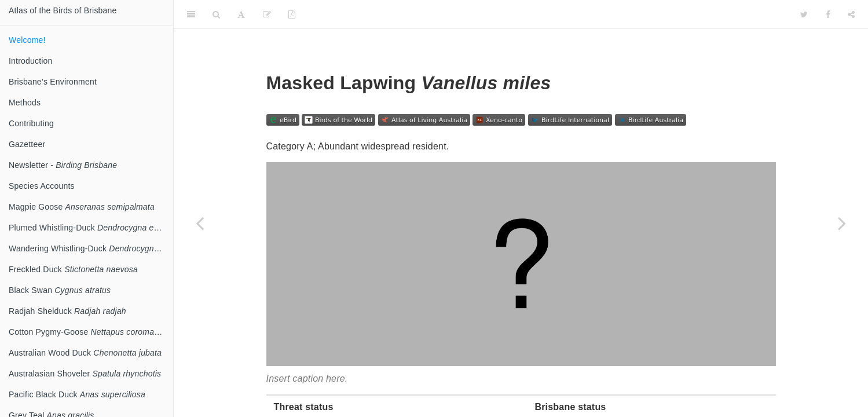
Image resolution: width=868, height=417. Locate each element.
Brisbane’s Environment (53, 82)
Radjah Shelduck (67, 311)
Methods (25, 103)
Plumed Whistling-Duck (90, 228)
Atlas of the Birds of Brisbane (63, 10)
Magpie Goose (82, 207)
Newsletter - (63, 165)
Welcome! (27, 40)
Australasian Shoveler (85, 374)
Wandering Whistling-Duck (91, 248)
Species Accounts (42, 186)
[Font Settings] (241, 14)
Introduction (31, 61)
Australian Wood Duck (85, 353)
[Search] (216, 14)
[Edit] (267, 14)
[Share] (851, 14)
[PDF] (292, 14)
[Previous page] (200, 223)
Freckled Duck (73, 269)
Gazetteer (27, 144)
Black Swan (60, 290)
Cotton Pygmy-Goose (91, 332)
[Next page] (842, 223)
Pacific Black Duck (77, 394)
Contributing (31, 123)
